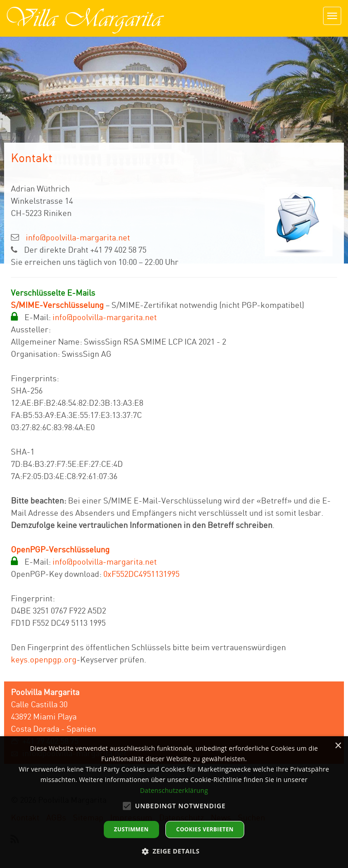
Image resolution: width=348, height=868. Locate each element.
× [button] (338, 746)
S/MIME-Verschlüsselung (57, 305)
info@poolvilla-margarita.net (78, 237)
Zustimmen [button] (131, 829)
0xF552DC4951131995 (141, 574)
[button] (174, 851)
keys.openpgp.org (44, 659)
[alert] (174, 802)
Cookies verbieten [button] (205, 829)
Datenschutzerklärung (174, 790)
